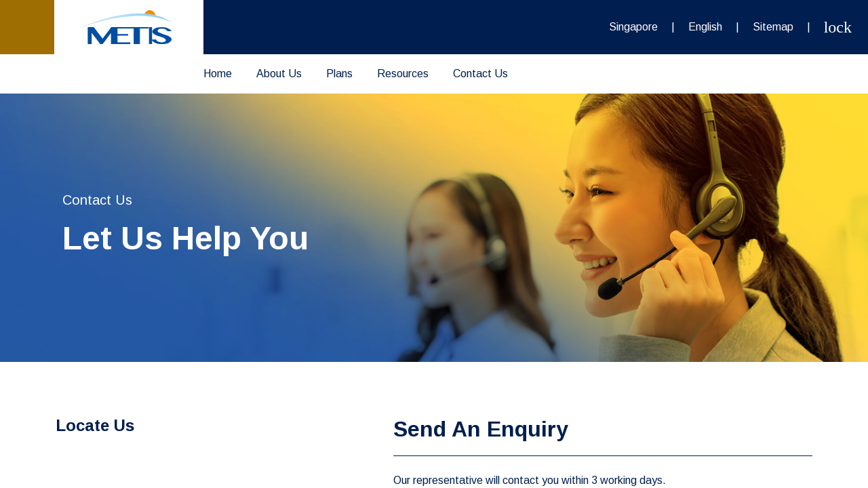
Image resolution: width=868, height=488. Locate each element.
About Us (279, 74)
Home (218, 74)
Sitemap (773, 27)
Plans (339, 74)
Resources (403, 74)
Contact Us (480, 74)
